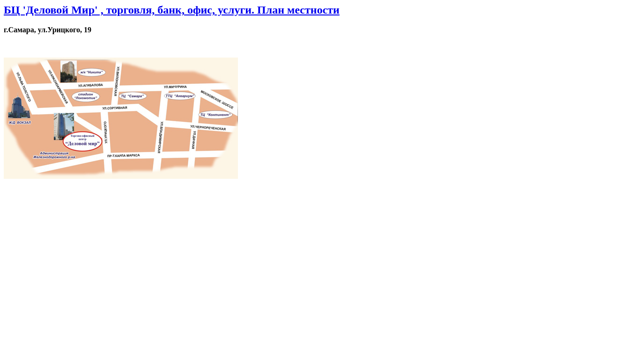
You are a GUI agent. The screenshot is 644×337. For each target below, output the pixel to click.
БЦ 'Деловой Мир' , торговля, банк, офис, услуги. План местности (172, 10)
